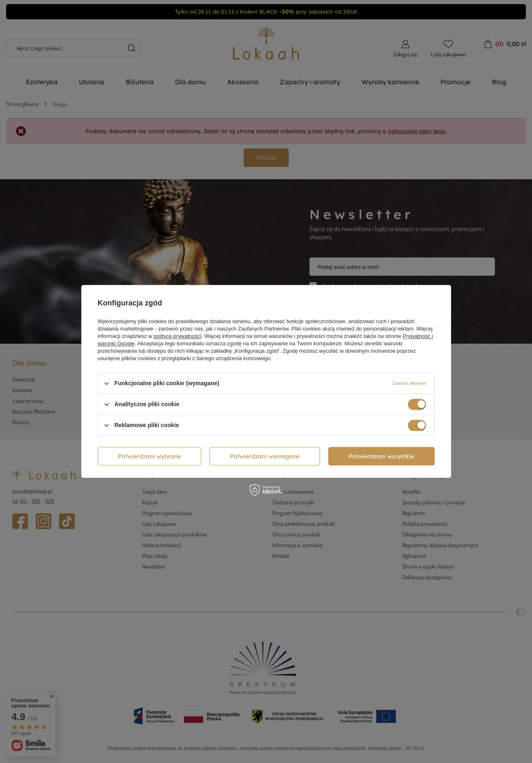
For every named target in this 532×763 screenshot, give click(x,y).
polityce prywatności (177, 336)
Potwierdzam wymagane (265, 456)
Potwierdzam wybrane (149, 456)
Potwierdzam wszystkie (381, 456)
